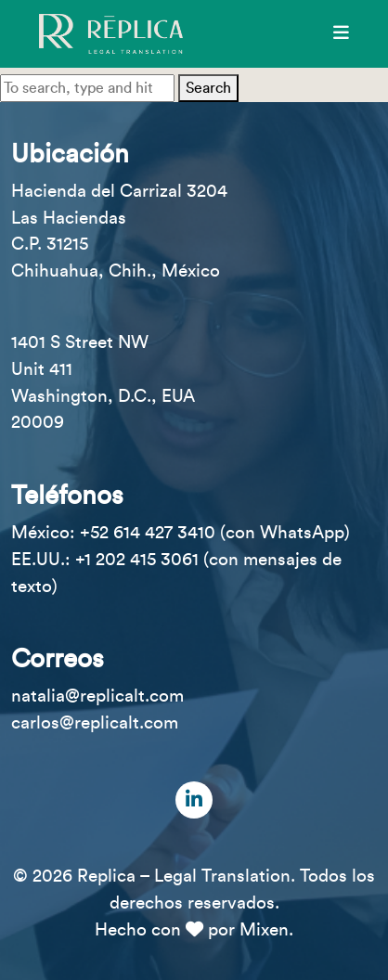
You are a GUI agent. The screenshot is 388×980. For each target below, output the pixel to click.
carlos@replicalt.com (95, 723)
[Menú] (341, 33)
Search (208, 88)
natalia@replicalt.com (97, 696)
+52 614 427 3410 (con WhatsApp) (215, 533)
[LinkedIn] (194, 800)
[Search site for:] (87, 88)
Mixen (264, 930)
